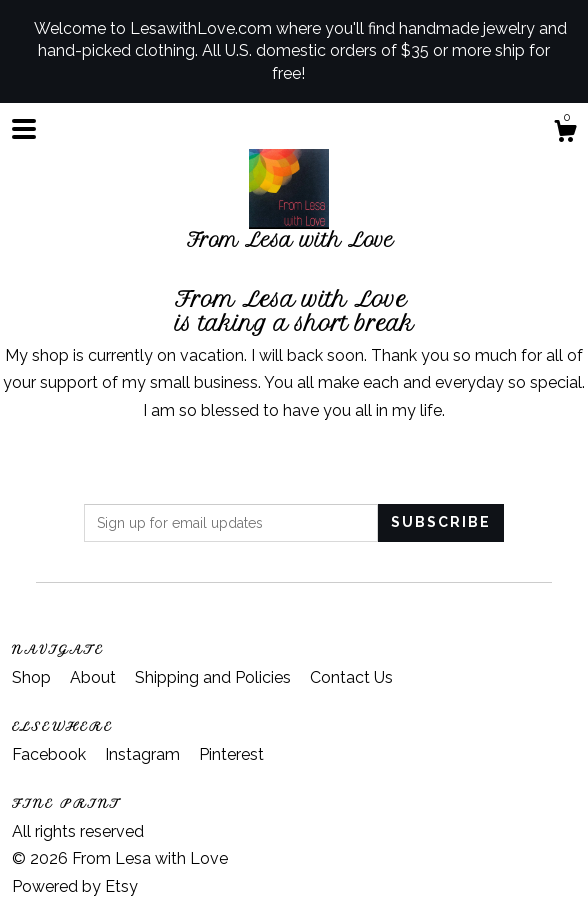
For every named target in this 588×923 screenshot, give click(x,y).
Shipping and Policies (215, 677)
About (95, 677)
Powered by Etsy (75, 886)
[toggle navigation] (24, 129)
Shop (33, 677)
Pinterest (231, 754)
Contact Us (351, 677)
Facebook (51, 754)
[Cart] (565, 134)
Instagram (144, 754)
